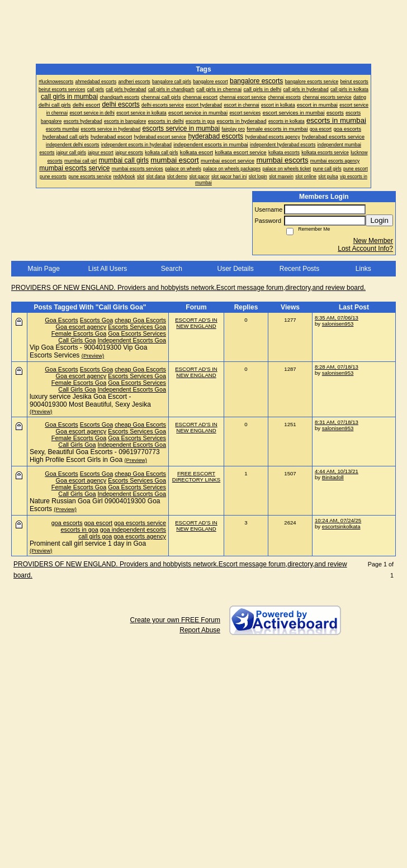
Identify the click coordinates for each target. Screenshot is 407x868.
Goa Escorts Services (137, 333)
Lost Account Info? (365, 249)
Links (363, 269)
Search (172, 269)
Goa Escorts (61, 320)
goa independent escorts (133, 530)
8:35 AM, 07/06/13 (337, 318)
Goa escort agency (81, 327)
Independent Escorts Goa (132, 340)
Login (379, 220)
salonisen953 (338, 324)
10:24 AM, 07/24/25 (338, 520)
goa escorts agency (140, 536)
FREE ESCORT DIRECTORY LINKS (196, 476)
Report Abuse (200, 630)
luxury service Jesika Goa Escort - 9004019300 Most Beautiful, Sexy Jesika (90, 400)
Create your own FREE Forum (175, 620)
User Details (235, 269)
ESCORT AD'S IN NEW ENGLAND (196, 323)
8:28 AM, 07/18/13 (337, 367)
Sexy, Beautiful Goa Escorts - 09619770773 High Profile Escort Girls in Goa (95, 456)
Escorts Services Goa (137, 327)
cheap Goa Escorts (140, 320)
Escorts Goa (96, 320)
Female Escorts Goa (79, 333)
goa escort (98, 523)
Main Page (43, 269)
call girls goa (95, 536)
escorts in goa (80, 530)
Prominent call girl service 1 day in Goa (88, 543)
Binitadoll (333, 477)
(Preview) (93, 356)
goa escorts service (140, 523)
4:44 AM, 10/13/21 (337, 471)
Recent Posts (299, 269)
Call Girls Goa (77, 340)
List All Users (108, 269)
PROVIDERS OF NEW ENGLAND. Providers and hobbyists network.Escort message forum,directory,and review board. (188, 288)
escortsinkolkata (341, 526)
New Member (373, 241)
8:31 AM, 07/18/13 (337, 422)
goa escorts (67, 523)
